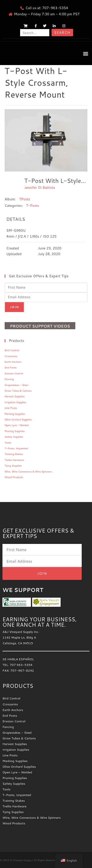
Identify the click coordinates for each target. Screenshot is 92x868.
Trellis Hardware (14, 460)
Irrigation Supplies (16, 402)
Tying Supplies (13, 466)
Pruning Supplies (15, 431)
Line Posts (11, 408)
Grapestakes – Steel (16, 385)
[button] (85, 53)
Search (62, 33)
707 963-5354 (21, 665)
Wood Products (14, 477)
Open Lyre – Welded (17, 425)
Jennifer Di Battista (40, 188)
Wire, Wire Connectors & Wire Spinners (28, 471)
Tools (8, 443)
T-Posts (33, 206)
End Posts (11, 367)
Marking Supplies (15, 414)
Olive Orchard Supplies (18, 419)
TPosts (25, 199)
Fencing (9, 379)
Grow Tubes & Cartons (18, 391)
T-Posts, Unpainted (16, 448)
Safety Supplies (14, 437)
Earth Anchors (13, 362)
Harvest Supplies (15, 396)
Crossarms (11, 356)
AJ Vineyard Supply (20, 860)
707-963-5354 (55, 8)
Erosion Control (14, 373)
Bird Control (12, 350)
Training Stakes (14, 454)
